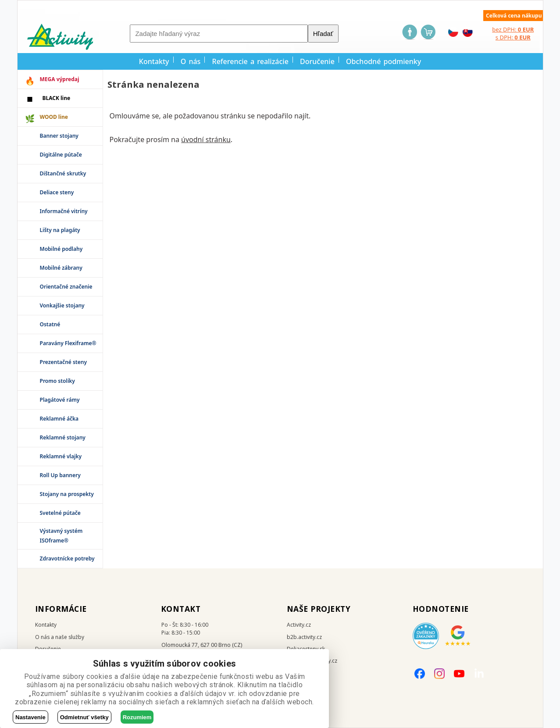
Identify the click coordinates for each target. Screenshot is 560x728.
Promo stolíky (57, 381)
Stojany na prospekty (67, 494)
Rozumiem (137, 717)
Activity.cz (299, 625)
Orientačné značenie (66, 287)
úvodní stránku (206, 139)
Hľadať (323, 34)
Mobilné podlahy (61, 249)
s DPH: (513, 37)
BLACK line (57, 98)
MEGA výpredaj (60, 79)
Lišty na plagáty (60, 230)
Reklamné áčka (59, 419)
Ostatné (50, 324)
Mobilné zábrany (61, 268)
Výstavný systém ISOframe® (61, 536)
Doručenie (317, 61)
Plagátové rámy (60, 400)
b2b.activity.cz (304, 637)
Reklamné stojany (63, 437)
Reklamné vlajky (61, 456)
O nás (191, 61)
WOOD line (54, 117)
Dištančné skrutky (63, 173)
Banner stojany (59, 136)
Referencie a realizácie (250, 61)
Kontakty (154, 61)
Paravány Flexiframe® (68, 343)
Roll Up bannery (60, 475)
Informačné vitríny (64, 211)
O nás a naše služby (60, 637)
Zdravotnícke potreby (67, 558)
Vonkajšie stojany (62, 305)
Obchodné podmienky (383, 61)
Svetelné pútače (60, 513)
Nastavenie (30, 717)
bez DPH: (513, 29)
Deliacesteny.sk (306, 649)
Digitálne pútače (61, 155)
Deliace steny (57, 192)
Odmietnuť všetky (84, 717)
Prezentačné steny (64, 362)
